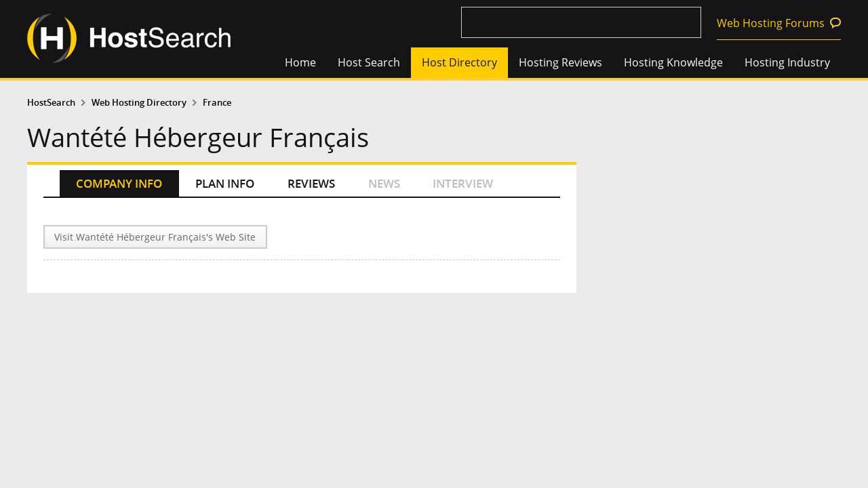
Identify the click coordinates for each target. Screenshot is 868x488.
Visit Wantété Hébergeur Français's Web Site (155, 237)
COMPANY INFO (119, 183)
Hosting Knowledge (673, 62)
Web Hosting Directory (139, 103)
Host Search (369, 62)
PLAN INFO (225, 183)
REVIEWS (311, 183)
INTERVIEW (463, 183)
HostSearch (51, 103)
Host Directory (459, 62)
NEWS (384, 183)
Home (300, 62)
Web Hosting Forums (771, 23)
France (217, 103)
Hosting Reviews (560, 62)
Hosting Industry (787, 62)
